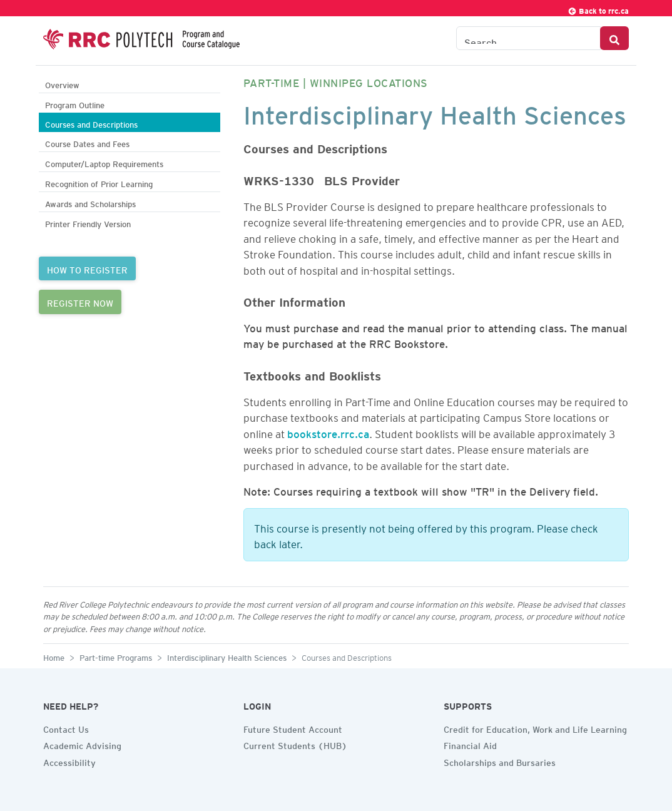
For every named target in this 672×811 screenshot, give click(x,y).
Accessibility (69, 761)
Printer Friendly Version (88, 222)
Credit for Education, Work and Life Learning (535, 728)
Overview (62, 84)
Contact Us (66, 728)
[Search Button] (614, 38)
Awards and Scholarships (90, 202)
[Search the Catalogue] (528, 38)
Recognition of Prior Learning (99, 182)
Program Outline (75, 104)
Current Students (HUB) (295, 744)
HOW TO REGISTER (87, 268)
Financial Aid (470, 744)
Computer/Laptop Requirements (104, 162)
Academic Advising (82, 744)
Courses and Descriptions (91, 123)
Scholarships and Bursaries (500, 761)
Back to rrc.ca (598, 9)
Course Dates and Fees (87, 142)
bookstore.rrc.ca (328, 432)
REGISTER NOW (80, 302)
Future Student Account (293, 728)
